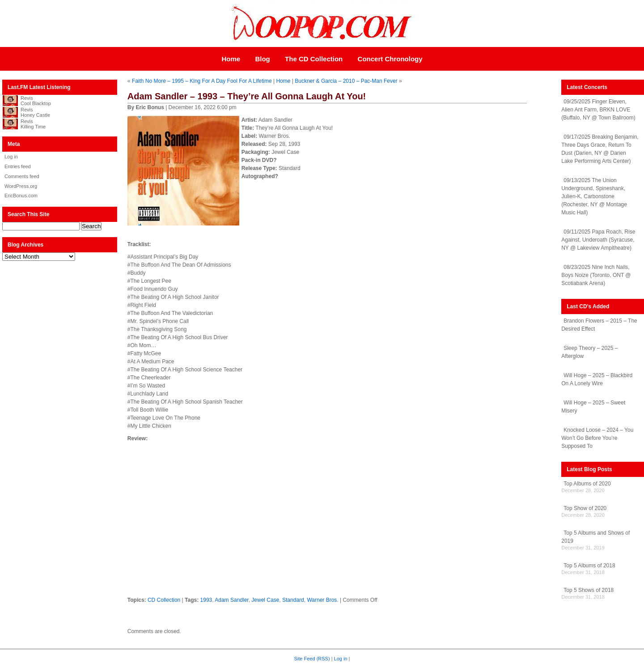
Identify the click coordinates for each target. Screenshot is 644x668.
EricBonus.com (21, 196)
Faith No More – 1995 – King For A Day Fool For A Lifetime (202, 81)
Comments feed (22, 176)
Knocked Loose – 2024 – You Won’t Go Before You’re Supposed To (597, 438)
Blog (262, 59)
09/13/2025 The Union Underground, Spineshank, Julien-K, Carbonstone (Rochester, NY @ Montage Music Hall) (594, 196)
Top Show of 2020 (585, 508)
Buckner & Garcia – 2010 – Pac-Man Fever (346, 81)
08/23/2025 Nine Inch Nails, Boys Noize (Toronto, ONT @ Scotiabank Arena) (596, 275)
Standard (293, 600)
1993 (206, 600)
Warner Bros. (322, 600)
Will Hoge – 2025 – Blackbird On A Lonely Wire (597, 379)
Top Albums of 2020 (587, 484)
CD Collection (164, 600)
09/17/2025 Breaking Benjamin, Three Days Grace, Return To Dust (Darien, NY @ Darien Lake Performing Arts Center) (600, 149)
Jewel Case (265, 600)
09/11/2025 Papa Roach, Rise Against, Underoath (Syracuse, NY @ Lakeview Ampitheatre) (598, 240)
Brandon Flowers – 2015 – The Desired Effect (599, 325)
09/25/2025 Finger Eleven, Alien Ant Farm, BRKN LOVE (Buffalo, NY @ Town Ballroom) (598, 110)
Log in (11, 157)
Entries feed (18, 166)
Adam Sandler (231, 600)
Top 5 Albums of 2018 (589, 566)
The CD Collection (314, 59)
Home (231, 59)
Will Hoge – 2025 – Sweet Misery (593, 407)
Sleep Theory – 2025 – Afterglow (589, 352)
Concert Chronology (390, 59)
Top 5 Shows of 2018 (589, 590)
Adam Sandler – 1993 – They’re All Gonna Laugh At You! (247, 96)
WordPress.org (21, 186)
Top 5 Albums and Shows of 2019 (595, 537)
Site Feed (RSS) (312, 659)
